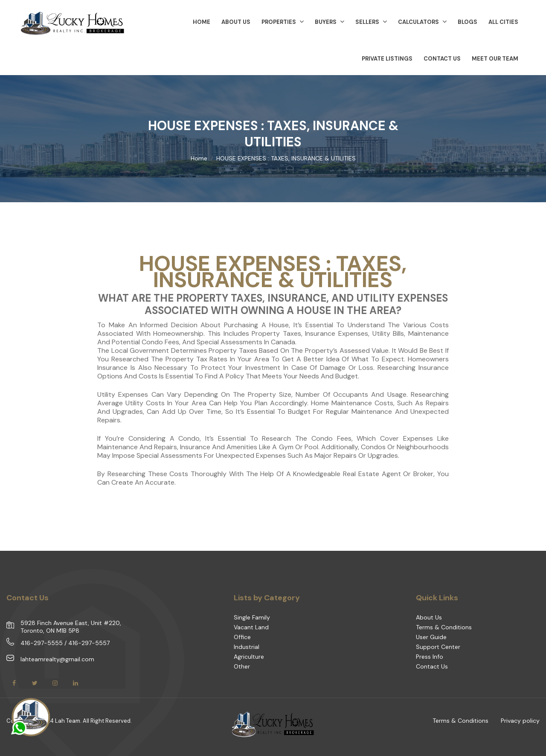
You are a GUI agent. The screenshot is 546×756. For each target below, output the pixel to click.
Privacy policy (520, 721)
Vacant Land (251, 627)
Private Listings (387, 59)
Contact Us (442, 59)
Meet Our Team (495, 59)
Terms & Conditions (444, 627)
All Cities (503, 22)
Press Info (430, 657)
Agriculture (249, 657)
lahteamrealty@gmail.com (57, 659)
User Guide (431, 637)
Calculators (422, 22)
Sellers (371, 22)
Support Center (438, 647)
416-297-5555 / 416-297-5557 (65, 643)
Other (242, 666)
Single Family (252, 617)
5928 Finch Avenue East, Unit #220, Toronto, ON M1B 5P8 (71, 627)
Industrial (247, 647)
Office (242, 637)
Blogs (468, 22)
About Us (429, 617)
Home (199, 158)
